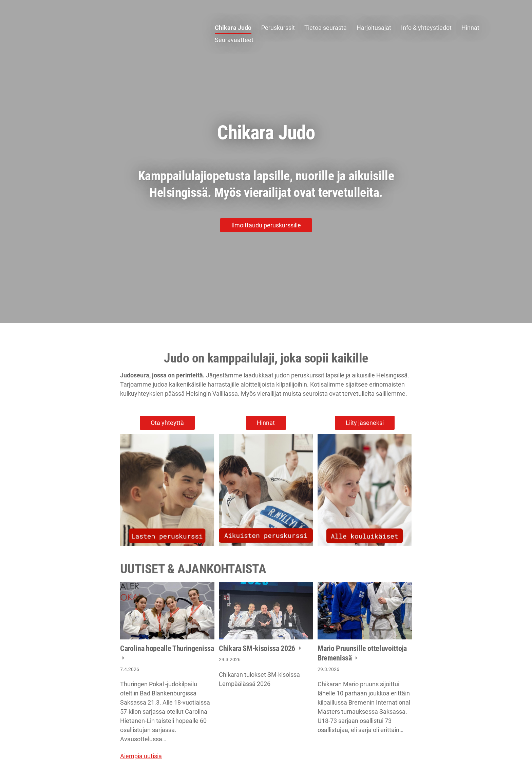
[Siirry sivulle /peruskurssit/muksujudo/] (365, 490)
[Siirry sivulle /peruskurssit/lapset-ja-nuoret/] (167, 490)
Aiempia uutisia (141, 756)
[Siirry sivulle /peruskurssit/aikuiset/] (266, 490)
